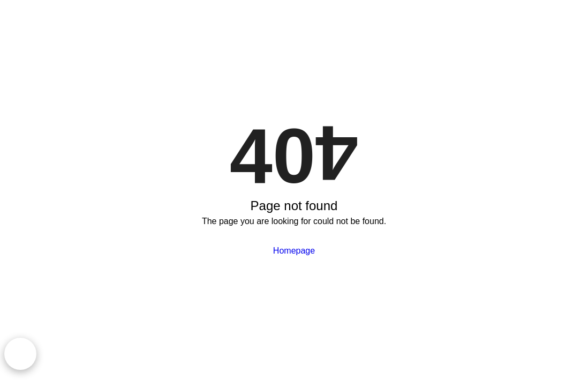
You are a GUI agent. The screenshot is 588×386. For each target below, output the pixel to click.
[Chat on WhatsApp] (20, 354)
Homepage (294, 251)
